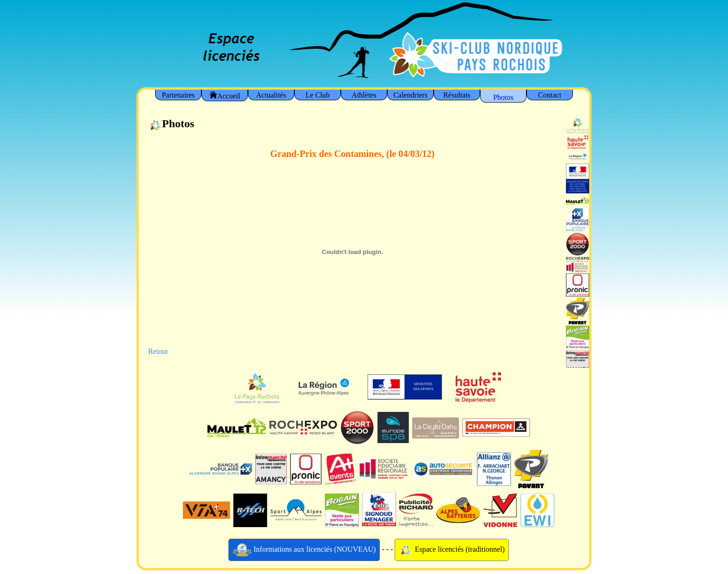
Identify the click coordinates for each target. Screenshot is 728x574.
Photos (503, 97)
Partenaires (178, 95)
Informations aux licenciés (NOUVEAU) (304, 550)
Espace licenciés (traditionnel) (452, 550)
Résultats (457, 95)
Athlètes (364, 95)
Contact (550, 95)
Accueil (225, 95)
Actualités (271, 95)
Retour (158, 351)
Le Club (318, 95)
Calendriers (410, 95)
